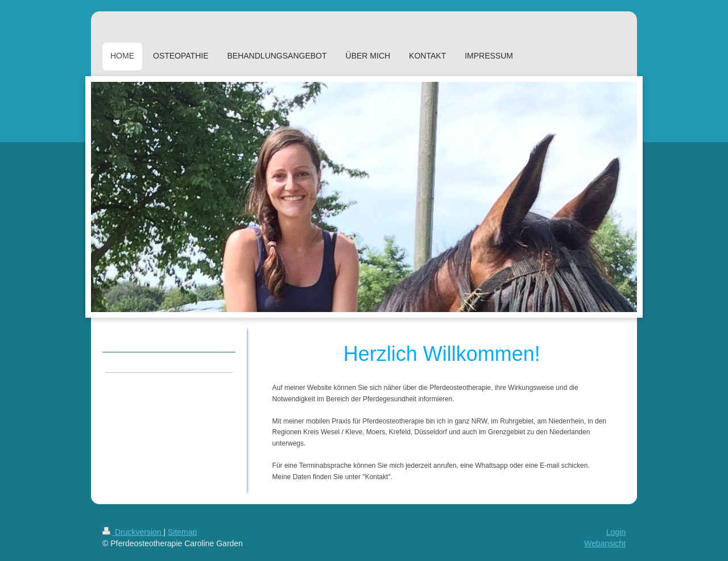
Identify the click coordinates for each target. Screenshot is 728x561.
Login (616, 532)
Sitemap (182, 532)
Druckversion (133, 532)
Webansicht (605, 543)
